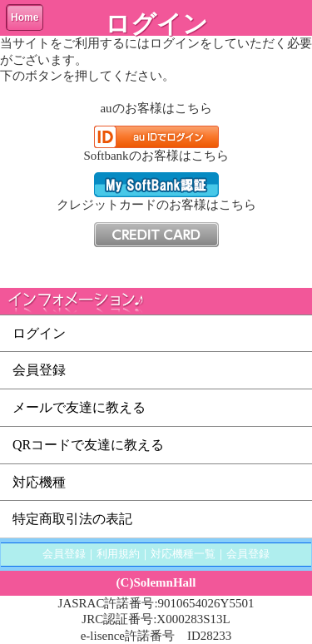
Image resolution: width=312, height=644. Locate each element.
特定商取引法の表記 (72, 519)
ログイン (39, 333)
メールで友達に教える (79, 407)
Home (25, 17)
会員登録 (39, 370)
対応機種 (39, 482)
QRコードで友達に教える (88, 445)
